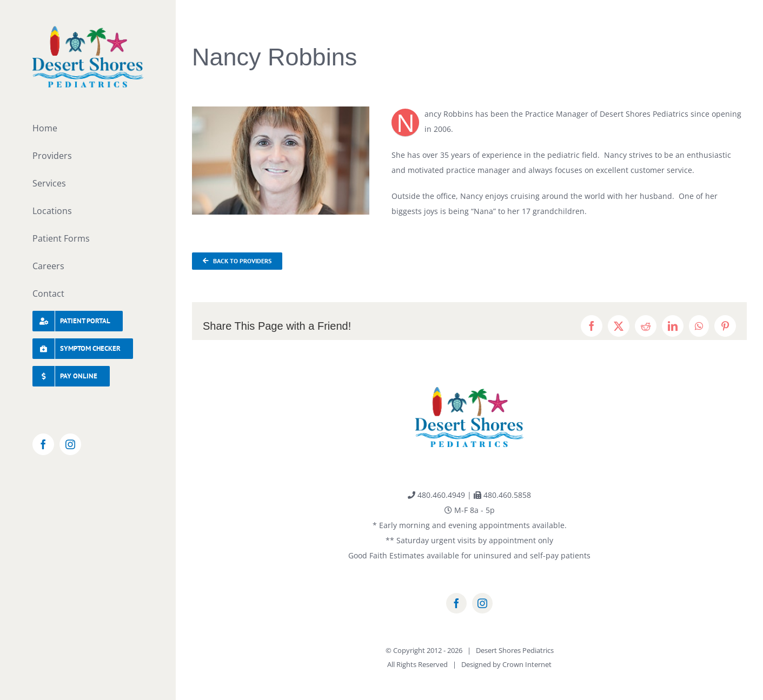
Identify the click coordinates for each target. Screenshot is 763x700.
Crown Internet (527, 664)
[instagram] (482, 603)
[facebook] (456, 603)
